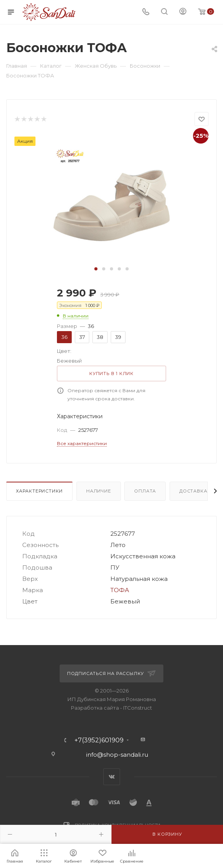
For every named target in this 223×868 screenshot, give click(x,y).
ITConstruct (138, 708)
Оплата (145, 491)
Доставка (193, 491)
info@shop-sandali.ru (117, 755)
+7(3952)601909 (99, 740)
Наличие (99, 491)
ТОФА (120, 590)
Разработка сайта (95, 708)
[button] (96, 269)
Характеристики (39, 491)
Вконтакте (112, 777)
